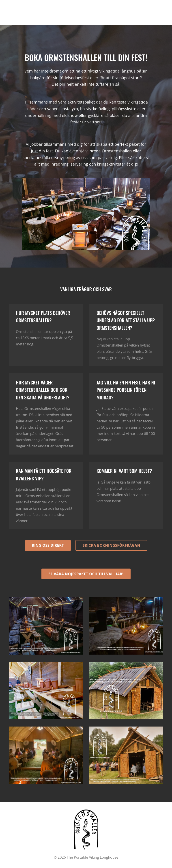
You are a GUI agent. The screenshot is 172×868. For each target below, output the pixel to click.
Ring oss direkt (48, 545)
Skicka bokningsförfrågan (111, 545)
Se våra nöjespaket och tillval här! (86, 574)
